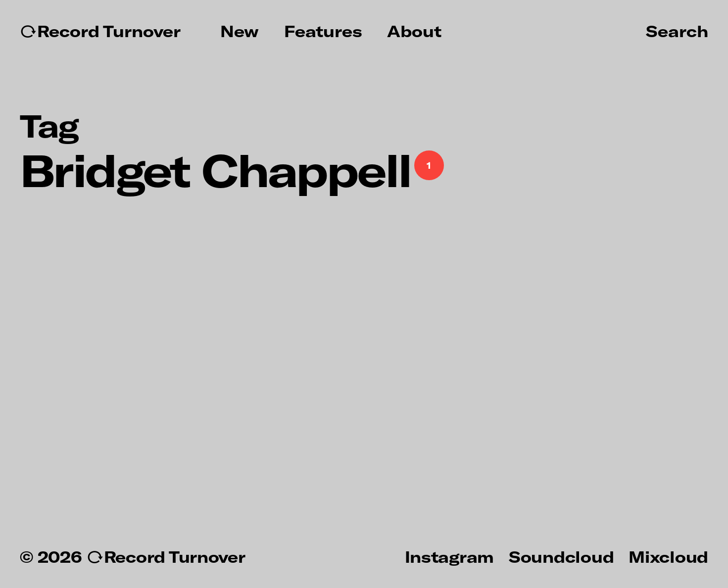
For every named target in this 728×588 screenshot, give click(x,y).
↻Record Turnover (100, 31)
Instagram (449, 556)
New (240, 31)
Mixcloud (668, 556)
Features (323, 31)
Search (677, 31)
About (414, 31)
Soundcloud (561, 556)
